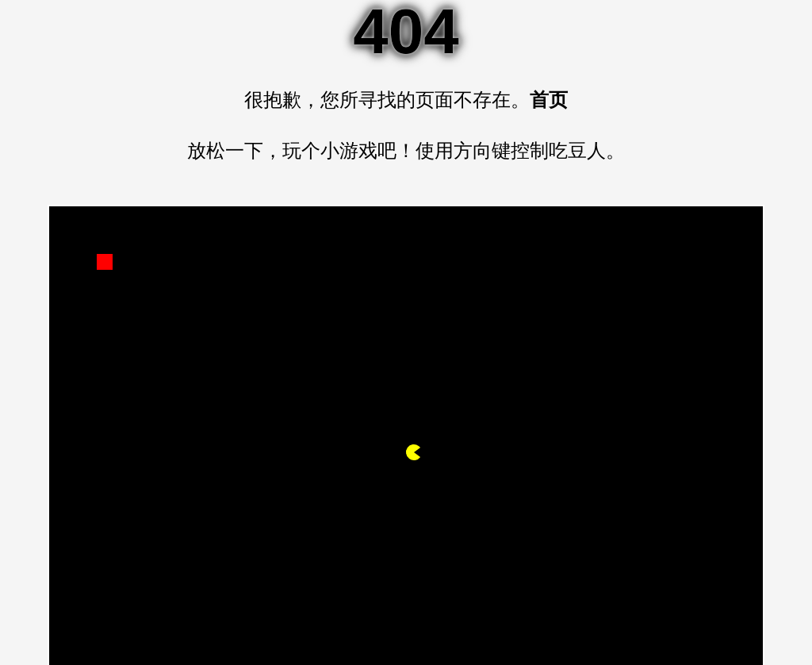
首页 (549, 100)
